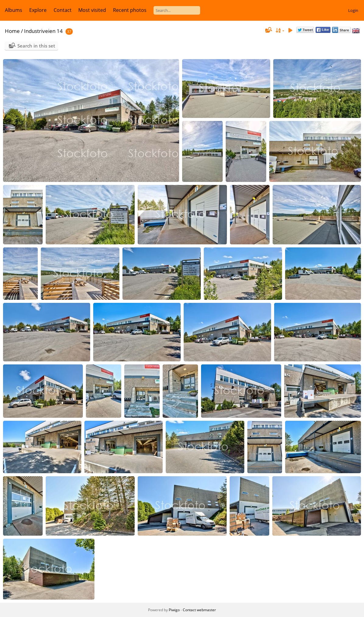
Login (353, 10)
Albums (14, 10)
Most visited (92, 10)
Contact (63, 10)
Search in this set (36, 46)
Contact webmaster (199, 610)
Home (12, 31)
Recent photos (130, 10)
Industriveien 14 (43, 31)
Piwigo (174, 610)
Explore (38, 10)
